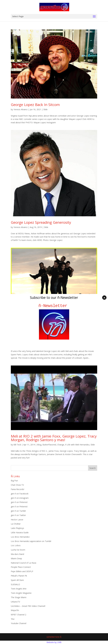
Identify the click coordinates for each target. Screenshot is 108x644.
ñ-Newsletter (54, 306)
